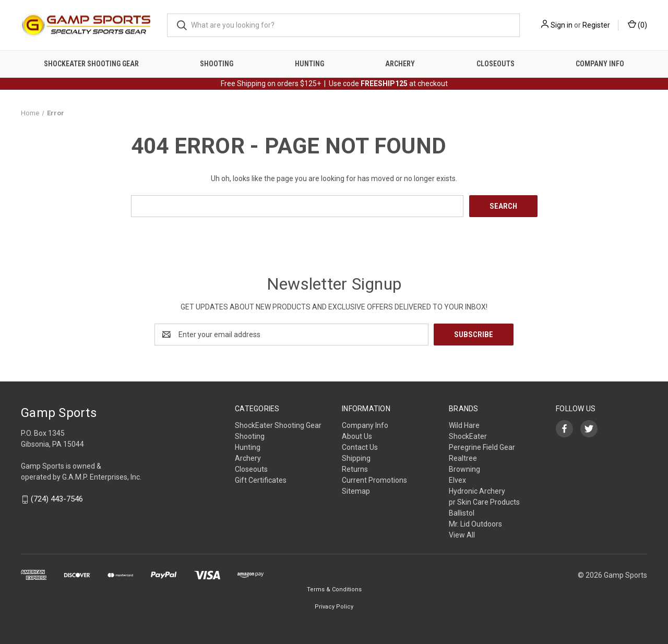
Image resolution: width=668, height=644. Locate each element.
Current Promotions (374, 480)
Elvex (457, 480)
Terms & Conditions (334, 589)
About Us (357, 436)
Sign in (562, 25)
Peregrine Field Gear (482, 447)
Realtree (463, 458)
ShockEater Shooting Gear (91, 64)
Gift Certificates (261, 480)
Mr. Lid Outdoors (475, 524)
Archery (400, 64)
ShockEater (468, 436)
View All (462, 535)
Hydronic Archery (477, 491)
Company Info (600, 64)
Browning (464, 469)
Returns (355, 469)
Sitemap (356, 491)
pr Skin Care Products (484, 502)
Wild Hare (464, 425)
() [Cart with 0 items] (637, 25)
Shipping (356, 458)
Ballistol (462, 513)
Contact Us (360, 447)
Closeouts (496, 64)
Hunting (309, 64)
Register (596, 25)
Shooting (217, 64)
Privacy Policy (334, 607)
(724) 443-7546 (57, 499)
